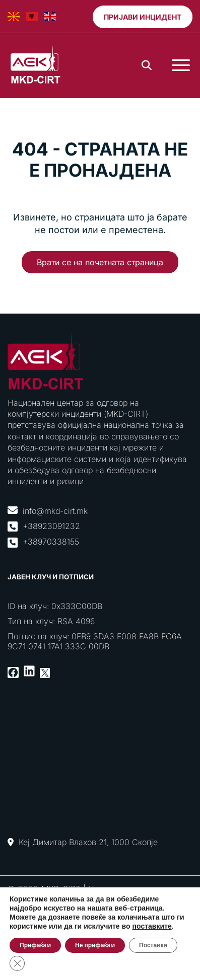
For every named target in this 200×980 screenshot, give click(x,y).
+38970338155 (51, 542)
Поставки (153, 945)
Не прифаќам (95, 945)
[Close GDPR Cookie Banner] (17, 963)
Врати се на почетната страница (100, 262)
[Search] (147, 66)
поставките (152, 927)
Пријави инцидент (143, 17)
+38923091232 (51, 526)
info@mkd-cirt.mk (55, 511)
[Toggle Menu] (181, 66)
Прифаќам (35, 945)
